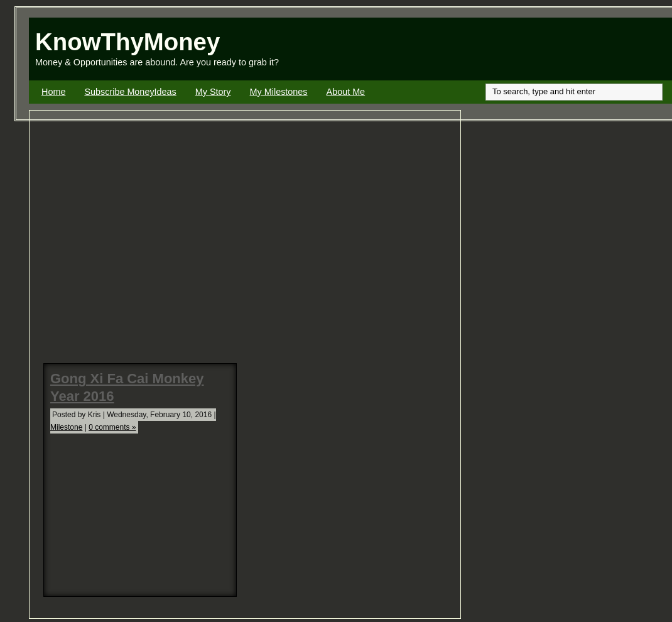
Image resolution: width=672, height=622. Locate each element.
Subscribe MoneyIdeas (130, 92)
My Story (213, 92)
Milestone (66, 427)
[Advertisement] (525, 49)
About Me (346, 92)
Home (53, 92)
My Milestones (279, 92)
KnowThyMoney (127, 42)
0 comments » (112, 427)
